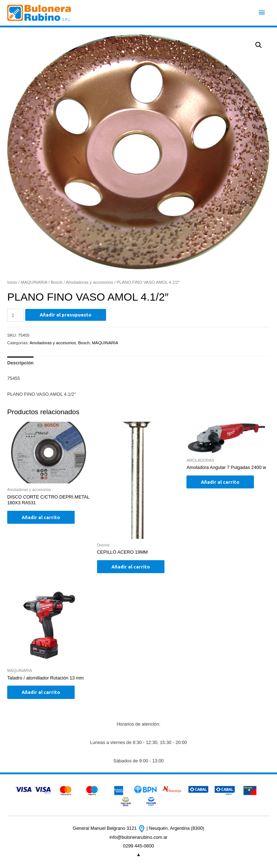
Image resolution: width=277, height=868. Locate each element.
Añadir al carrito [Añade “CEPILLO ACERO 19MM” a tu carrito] (131, 567)
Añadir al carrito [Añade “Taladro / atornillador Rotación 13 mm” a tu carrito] (41, 692)
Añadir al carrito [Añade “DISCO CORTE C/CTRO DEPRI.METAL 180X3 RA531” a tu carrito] (41, 517)
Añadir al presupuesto (66, 315)
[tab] (20, 363)
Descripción (20, 363)
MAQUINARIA (34, 282)
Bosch (57, 282)
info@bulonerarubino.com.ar (138, 837)
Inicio (12, 282)
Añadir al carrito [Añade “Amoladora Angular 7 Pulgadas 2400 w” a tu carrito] (220, 482)
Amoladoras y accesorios (89, 282)
